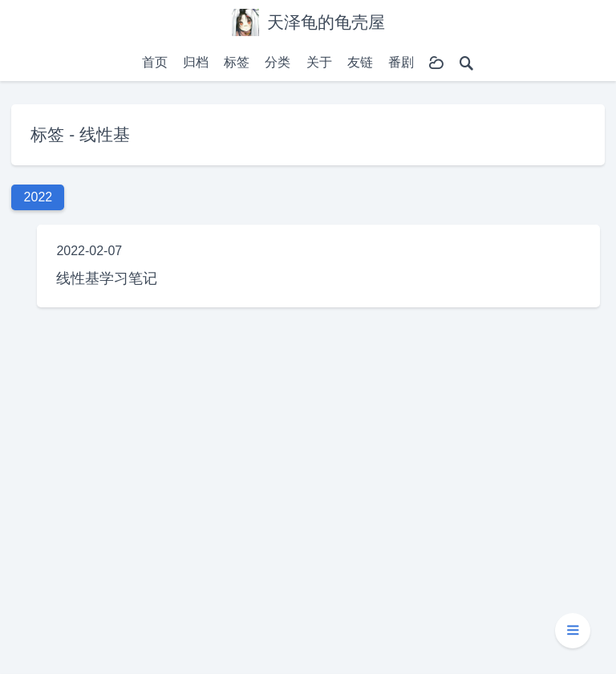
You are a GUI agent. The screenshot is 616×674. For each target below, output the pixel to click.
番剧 (401, 62)
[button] (573, 631)
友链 (360, 62)
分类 (278, 62)
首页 (155, 62)
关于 (319, 62)
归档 (196, 62)
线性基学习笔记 (107, 278)
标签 (237, 62)
